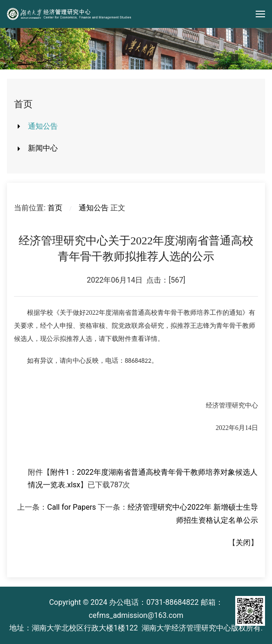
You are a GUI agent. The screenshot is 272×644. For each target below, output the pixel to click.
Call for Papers (71, 507)
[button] (260, 14)
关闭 (243, 543)
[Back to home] (70, 14)
